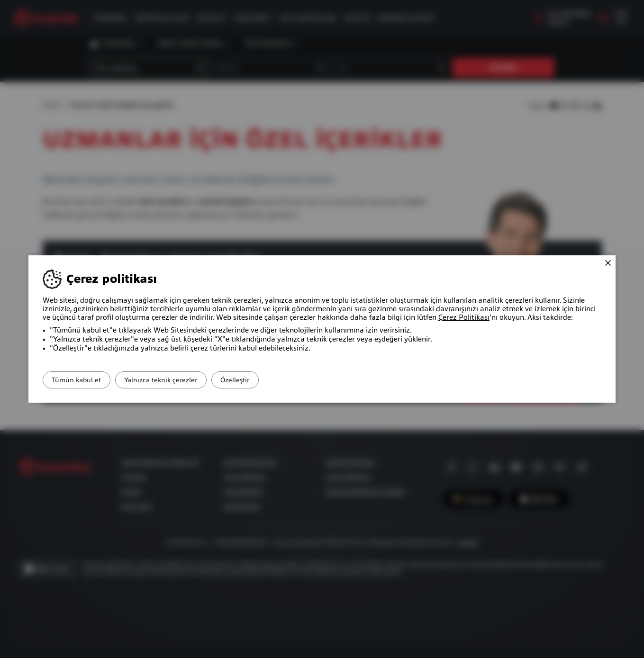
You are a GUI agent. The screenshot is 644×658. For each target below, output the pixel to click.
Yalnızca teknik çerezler (177, 380)
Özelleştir (262, 380)
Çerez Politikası (464, 317)
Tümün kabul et (82, 380)
